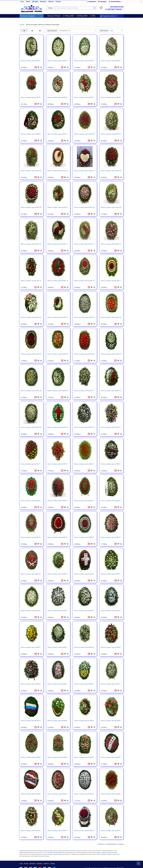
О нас (22, 2)
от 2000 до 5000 (82, 16)
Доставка (35, 2)
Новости (51, 2)
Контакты (43, 2)
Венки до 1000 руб (54, 16)
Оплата (28, 2)
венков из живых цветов (50, 847)
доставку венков (25, 852)
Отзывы (58, 2)
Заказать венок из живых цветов (52, 851)
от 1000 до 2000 (68, 16)
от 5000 (93, 16)
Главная (22, 21)
